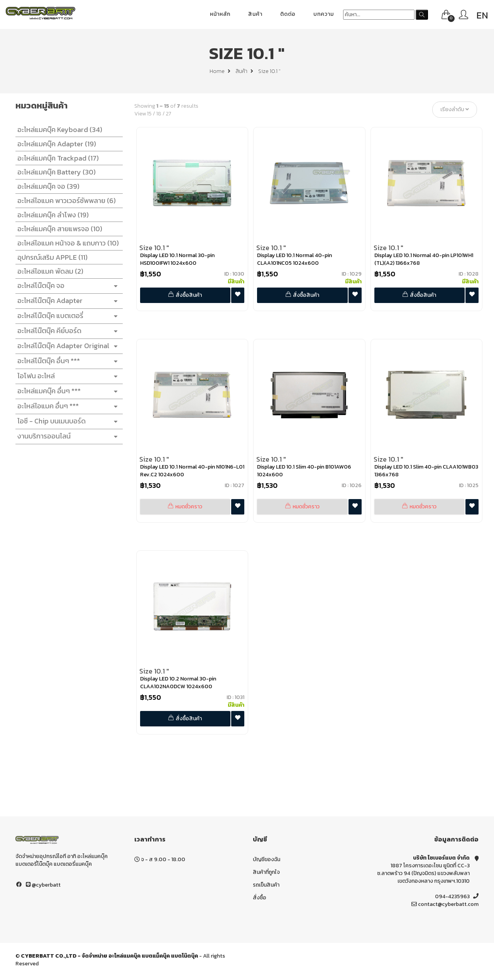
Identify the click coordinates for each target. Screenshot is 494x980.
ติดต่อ (288, 14)
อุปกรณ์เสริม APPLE (51, 257)
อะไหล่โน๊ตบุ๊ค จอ (67, 286)
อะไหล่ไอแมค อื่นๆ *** (67, 406)
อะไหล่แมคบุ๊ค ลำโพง (51, 215)
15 (151, 114)
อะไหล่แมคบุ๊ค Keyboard (58, 129)
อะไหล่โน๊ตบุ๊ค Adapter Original (67, 346)
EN (482, 15)
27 (171, 114)
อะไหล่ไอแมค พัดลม (48, 271)
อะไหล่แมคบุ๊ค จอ (47, 186)
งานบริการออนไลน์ (67, 436)
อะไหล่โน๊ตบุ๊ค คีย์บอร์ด (67, 331)
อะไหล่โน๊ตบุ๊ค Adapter (67, 301)
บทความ (324, 14)
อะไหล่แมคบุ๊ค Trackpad (56, 158)
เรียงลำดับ (457, 110)
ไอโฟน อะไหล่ (67, 376)
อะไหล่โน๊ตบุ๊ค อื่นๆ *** (67, 361)
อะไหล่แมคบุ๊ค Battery (55, 172)
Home (220, 71)
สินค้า (255, 14)
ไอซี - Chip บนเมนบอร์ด (67, 421)
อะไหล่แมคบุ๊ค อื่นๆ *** (67, 391)
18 (161, 114)
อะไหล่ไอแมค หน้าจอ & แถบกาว (66, 243)
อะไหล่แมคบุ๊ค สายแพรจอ (58, 229)
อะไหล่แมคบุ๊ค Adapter (55, 144)
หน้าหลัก (220, 14)
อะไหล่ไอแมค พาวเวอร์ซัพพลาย (65, 201)
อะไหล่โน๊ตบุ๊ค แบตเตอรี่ (67, 316)
